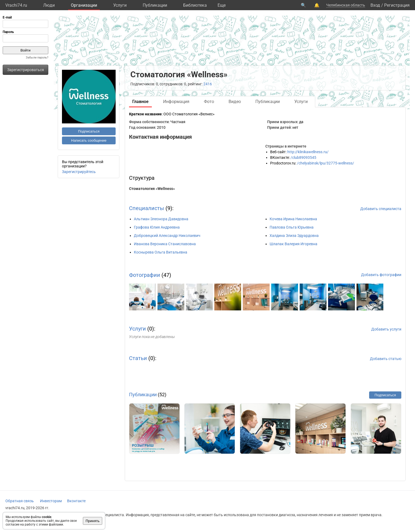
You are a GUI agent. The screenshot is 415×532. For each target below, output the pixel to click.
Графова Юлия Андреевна (157, 227)
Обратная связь (20, 501)
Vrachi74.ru (16, 5)
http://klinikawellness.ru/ (308, 152)
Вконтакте (76, 501)
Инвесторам (51, 501)
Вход (375, 5)
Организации (84, 5)
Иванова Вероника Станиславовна (165, 244)
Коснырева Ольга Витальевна (161, 252)
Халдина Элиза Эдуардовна (294, 236)
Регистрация (397, 5)
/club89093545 (303, 157)
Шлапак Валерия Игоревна (293, 244)
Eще (222, 5)
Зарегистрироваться (26, 70)
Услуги (120, 5)
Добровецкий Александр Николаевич (167, 236)
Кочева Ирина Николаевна (293, 219)
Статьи (138, 358)
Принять (93, 521)
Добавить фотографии (381, 275)
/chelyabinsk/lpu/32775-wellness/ (326, 163)
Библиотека (195, 5)
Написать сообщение (89, 140)
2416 (208, 84)
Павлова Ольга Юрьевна (292, 227)
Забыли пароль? (37, 58)
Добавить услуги (386, 329)
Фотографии (145, 275)
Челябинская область (346, 5)
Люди (49, 5)
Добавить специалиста (381, 209)
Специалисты (147, 208)
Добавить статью (386, 359)
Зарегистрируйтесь (79, 172)
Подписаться (89, 131)
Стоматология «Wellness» (152, 189)
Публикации (155, 5)
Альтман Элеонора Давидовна (161, 219)
